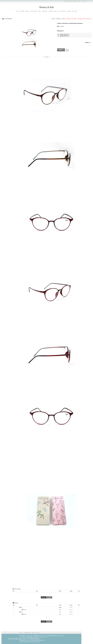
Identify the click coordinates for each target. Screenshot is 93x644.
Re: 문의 (25, 610)
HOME (53, 19)
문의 (21, 607)
